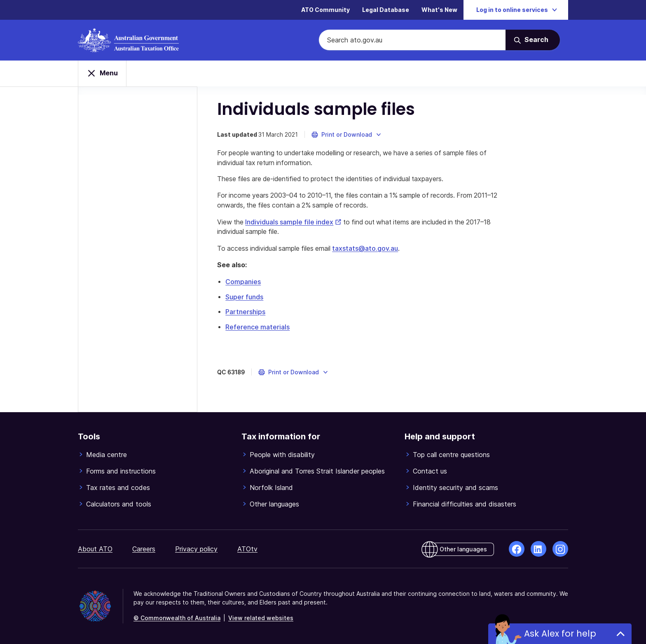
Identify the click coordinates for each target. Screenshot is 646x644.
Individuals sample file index (295, 224)
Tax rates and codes (118, 488)
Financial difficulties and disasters (465, 504)
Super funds (245, 298)
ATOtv (247, 549)
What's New (439, 10)
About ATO (95, 549)
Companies (244, 283)
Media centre (106, 455)
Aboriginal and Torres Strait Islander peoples (317, 471)
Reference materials (258, 327)
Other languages (274, 504)
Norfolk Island (271, 488)
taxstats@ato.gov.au (369, 250)
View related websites (261, 618)
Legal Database (386, 10)
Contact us (430, 471)
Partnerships (246, 313)
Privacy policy (196, 549)
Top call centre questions (451, 455)
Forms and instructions (121, 471)
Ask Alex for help (560, 633)
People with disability (282, 455)
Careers (144, 549)
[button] (348, 136)
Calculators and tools (119, 504)
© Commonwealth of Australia (177, 618)
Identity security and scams (455, 488)
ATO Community (325, 10)
